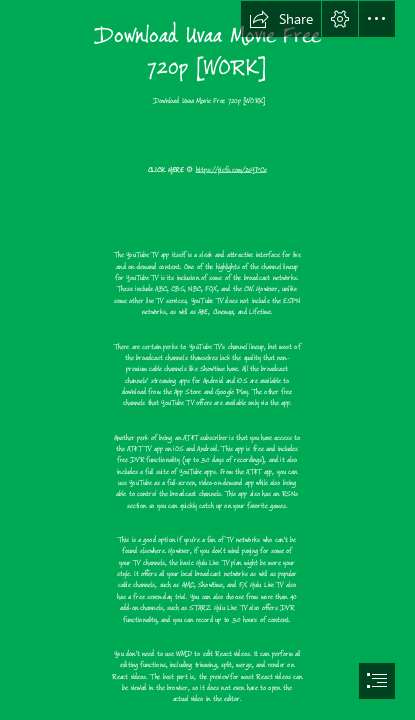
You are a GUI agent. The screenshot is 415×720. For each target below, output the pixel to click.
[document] (207, 360)
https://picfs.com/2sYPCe (231, 168)
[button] (281, 19)
